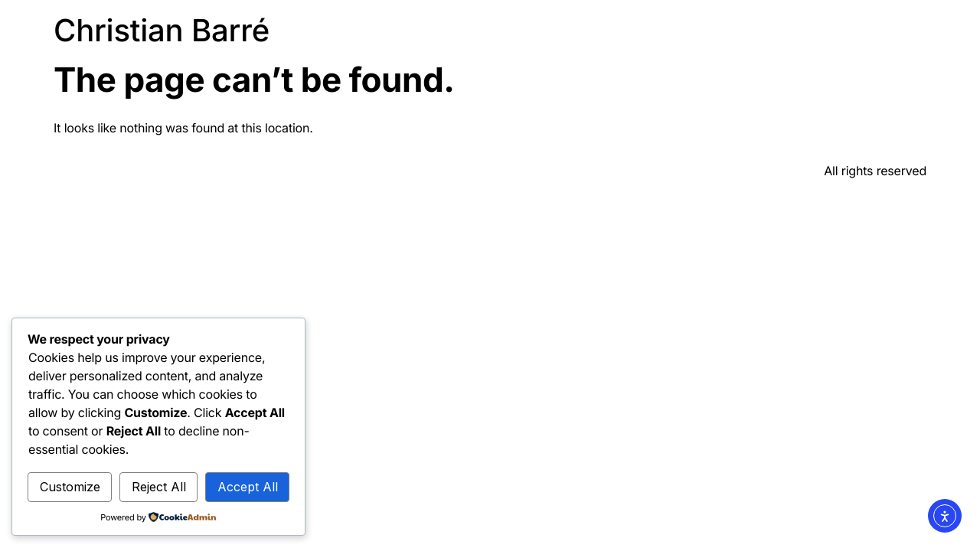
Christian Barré (162, 30)
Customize (70, 487)
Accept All (248, 487)
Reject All (159, 487)
